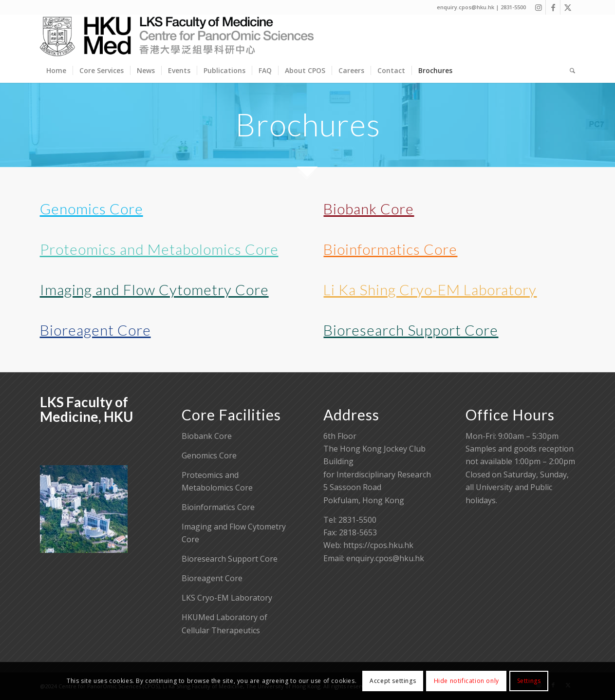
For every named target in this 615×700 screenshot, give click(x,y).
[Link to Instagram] (538, 7)
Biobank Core (369, 208)
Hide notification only (466, 681)
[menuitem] (56, 71)
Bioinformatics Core (390, 249)
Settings (529, 681)
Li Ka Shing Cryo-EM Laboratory (430, 289)
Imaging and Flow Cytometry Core (154, 289)
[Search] (569, 71)
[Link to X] (568, 7)
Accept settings (393, 681)
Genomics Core (92, 208)
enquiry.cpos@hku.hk (385, 558)
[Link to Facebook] (553, 7)
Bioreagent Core (95, 330)
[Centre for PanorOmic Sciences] (177, 37)
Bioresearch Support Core (411, 330)
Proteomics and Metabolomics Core (159, 249)
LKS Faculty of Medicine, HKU (86, 409)
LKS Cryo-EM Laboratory (227, 598)
